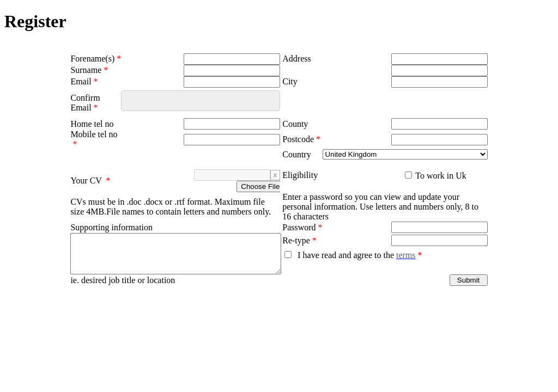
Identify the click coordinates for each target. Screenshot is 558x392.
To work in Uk (440, 176)
